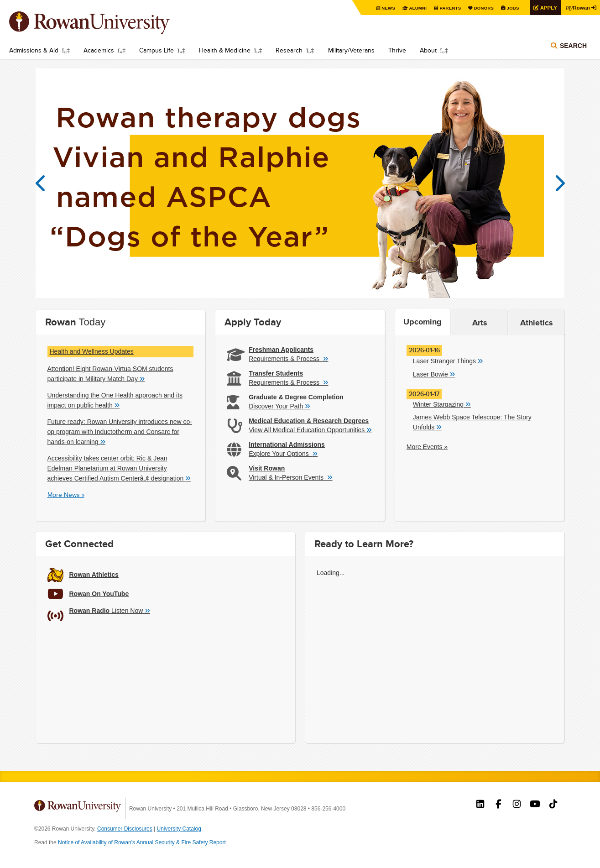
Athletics (537, 323)
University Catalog (179, 829)
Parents (446, 8)
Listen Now (110, 610)
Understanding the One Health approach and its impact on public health (115, 400)
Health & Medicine (225, 50)
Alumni (413, 8)
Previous (45, 183)
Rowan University (103, 23)
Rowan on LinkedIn (480, 805)
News (383, 8)
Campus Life (157, 50)
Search (573, 47)
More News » (66, 495)
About (428, 50)
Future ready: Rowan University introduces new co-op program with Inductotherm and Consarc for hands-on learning (120, 432)
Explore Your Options (283, 453)
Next (556, 183)
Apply (546, 8)
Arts (480, 323)
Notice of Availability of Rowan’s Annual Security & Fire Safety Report (142, 842)
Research (289, 50)
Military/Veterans (351, 50)
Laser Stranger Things (448, 361)
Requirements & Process (288, 358)
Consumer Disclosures (125, 829)
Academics (99, 50)
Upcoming (423, 322)
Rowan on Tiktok (553, 805)
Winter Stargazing (442, 404)
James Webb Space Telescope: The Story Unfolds (472, 422)
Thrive (397, 50)
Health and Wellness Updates (92, 351)
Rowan (577, 7)
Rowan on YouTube (535, 805)
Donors (480, 8)
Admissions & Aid (34, 50)
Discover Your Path (279, 406)
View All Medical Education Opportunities (310, 429)
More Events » (427, 447)
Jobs (510, 8)
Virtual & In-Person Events (290, 477)
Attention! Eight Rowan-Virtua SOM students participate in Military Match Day (110, 374)
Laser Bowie (434, 374)
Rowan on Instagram (517, 805)
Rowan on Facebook (498, 805)
